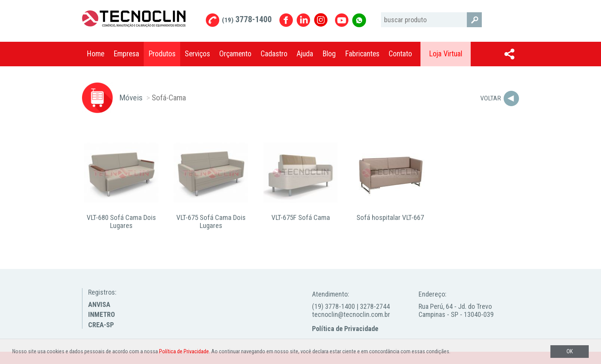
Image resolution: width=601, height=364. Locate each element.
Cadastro (274, 54)
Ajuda (305, 54)
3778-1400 (247, 19)
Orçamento (235, 54)
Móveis (131, 98)
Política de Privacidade (345, 329)
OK (570, 352)
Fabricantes (362, 54)
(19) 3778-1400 (333, 306)
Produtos (162, 54)
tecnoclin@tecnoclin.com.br (351, 314)
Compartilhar (509, 54)
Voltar (491, 98)
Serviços (197, 54)
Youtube (342, 20)
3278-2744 (375, 306)
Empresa (126, 54)
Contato (400, 54)
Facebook (286, 20)
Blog (329, 54)
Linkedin (303, 20)
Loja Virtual (446, 54)
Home (95, 54)
